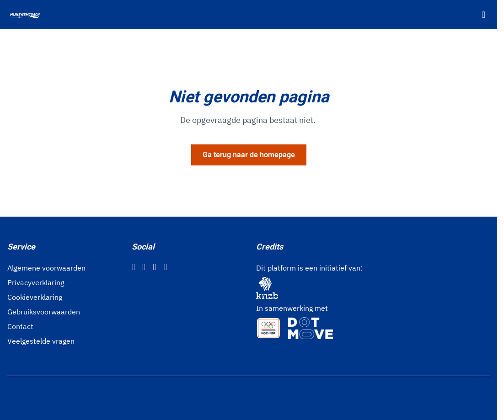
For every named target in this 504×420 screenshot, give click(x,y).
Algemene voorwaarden (46, 268)
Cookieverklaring (35, 297)
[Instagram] (144, 267)
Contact (20, 326)
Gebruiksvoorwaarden (44, 312)
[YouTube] (165, 267)
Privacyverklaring (36, 282)
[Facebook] (133, 267)
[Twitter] (154, 267)
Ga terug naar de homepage (249, 155)
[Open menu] (484, 15)
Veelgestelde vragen (41, 341)
